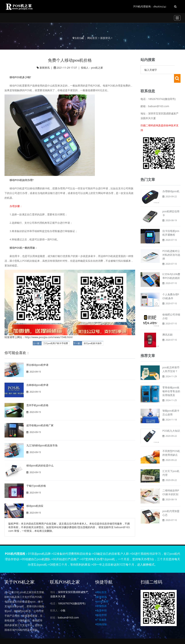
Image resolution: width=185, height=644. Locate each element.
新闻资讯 (105, 38)
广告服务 (101, 620)
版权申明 (101, 615)
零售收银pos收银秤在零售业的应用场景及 (171, 383)
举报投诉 (101, 606)
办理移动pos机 (171, 183)
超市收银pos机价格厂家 (40, 425)
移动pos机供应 (35, 506)
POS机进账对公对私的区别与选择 (171, 246)
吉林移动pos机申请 (37, 385)
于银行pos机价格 (36, 486)
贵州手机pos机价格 (37, 405)
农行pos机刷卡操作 (93, 343)
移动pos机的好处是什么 (40, 465)
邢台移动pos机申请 (37, 365)
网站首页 (92, 38)
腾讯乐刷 (167, 326)
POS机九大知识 (171, 422)
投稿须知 (101, 624)
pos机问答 (102, 601)
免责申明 (101, 610)
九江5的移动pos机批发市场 (42, 445)
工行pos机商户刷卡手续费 (56, 343)
